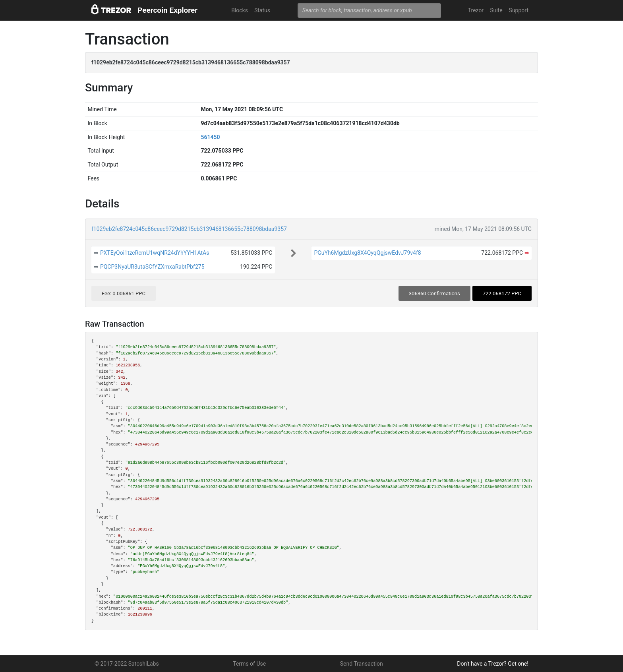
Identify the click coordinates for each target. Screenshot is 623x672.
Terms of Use (249, 664)
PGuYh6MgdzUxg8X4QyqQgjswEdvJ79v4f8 (367, 253)
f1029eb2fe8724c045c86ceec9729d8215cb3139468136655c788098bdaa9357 (189, 229)
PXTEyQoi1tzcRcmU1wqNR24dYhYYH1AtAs (155, 253)
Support (519, 10)
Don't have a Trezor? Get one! (493, 664)
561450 (210, 137)
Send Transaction (362, 664)
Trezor (476, 10)
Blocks (240, 10)
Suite (496, 10)
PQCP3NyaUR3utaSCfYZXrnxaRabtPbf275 (152, 267)
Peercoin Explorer (167, 10)
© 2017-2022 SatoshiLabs (127, 664)
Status (262, 10)
